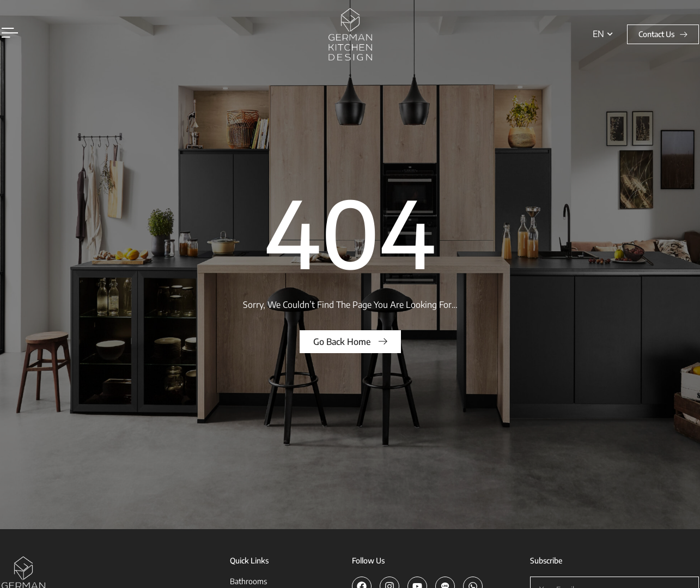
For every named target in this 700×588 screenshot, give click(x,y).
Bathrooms (248, 581)
